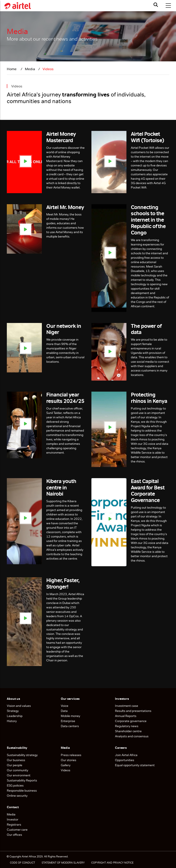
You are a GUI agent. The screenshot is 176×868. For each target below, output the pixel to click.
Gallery (66, 765)
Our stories (69, 760)
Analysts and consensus (132, 736)
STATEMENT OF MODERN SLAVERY (63, 863)
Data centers (70, 726)
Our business (16, 760)
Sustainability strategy (22, 755)
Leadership (15, 716)
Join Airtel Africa (126, 755)
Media (11, 814)
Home (12, 69)
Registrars (14, 825)
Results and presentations (133, 711)
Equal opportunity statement (135, 765)
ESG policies (16, 785)
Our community (18, 770)
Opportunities (125, 760)
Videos (66, 770)
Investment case (127, 706)
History (12, 721)
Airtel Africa (29, 857)
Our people (15, 765)
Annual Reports (126, 716)
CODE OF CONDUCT (22, 863)
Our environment (19, 775)
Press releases (71, 755)
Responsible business (22, 791)
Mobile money (70, 716)
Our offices (14, 835)
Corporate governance (131, 721)
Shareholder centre (128, 731)
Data (64, 711)
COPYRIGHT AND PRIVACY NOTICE (112, 863)
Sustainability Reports (22, 780)
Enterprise (68, 721)
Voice (65, 706)
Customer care (17, 830)
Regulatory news (127, 726)
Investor (13, 819)
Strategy (13, 711)
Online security (17, 796)
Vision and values (19, 706)
